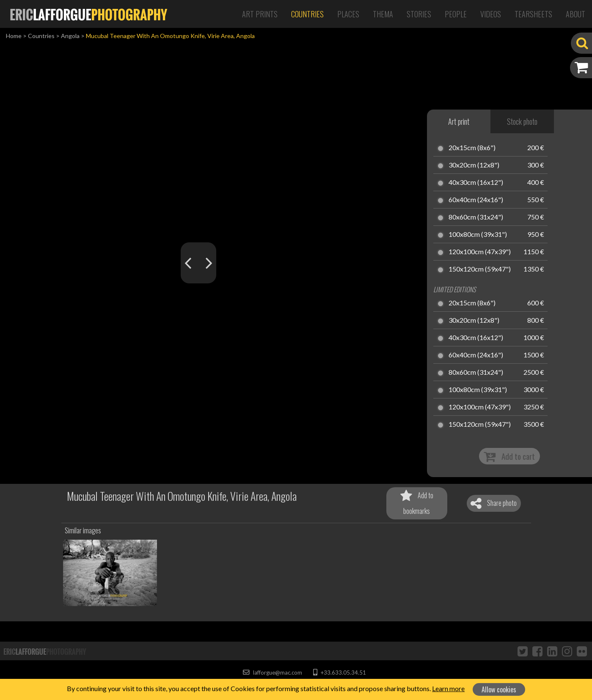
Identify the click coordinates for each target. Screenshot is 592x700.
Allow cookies (499, 689)
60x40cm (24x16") (476, 200)
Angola (70, 36)
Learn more (448, 688)
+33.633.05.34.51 (340, 673)
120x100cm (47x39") (480, 252)
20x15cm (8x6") (472, 148)
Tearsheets (533, 14)
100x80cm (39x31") (478, 235)
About (575, 14)
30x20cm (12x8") (474, 165)
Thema (383, 14)
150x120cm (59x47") (480, 269)
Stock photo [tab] (522, 121)
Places (348, 14)
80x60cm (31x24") (476, 217)
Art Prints (260, 14)
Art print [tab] (459, 121)
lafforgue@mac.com (273, 673)
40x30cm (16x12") (476, 183)
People (456, 14)
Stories (419, 14)
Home (14, 36)
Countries (307, 14)
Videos (491, 14)
